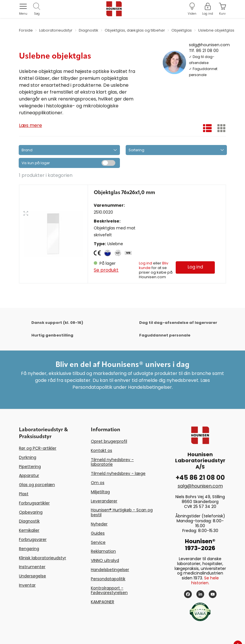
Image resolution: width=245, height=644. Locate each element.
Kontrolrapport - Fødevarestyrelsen (109, 590)
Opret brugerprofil (109, 441)
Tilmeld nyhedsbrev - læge (118, 473)
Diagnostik (29, 521)
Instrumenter (32, 567)
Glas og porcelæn (37, 485)
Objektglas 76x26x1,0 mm (124, 193)
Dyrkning (28, 457)
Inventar (27, 585)
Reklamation (103, 551)
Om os (98, 483)
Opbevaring (31, 512)
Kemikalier (29, 530)
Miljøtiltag (100, 492)
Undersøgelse (32, 576)
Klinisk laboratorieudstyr (43, 558)
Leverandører (104, 501)
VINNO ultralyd (105, 560)
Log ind (146, 263)
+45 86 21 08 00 (200, 478)
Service (98, 542)
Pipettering (30, 467)
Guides (98, 533)
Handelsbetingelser (110, 570)
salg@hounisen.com (209, 45)
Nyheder (99, 524)
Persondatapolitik (108, 579)
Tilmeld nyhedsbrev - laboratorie (112, 462)
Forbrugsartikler (34, 503)
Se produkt (106, 270)
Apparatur (29, 475)
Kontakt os (102, 450)
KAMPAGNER (103, 602)
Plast (24, 494)
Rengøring (29, 549)
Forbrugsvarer (33, 539)
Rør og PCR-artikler (38, 448)
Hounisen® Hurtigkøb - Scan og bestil (122, 512)
